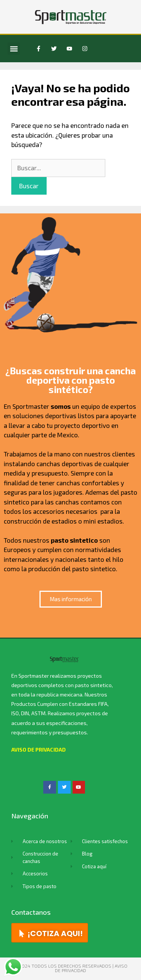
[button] (14, 49)
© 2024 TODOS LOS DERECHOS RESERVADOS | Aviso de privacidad (71, 968)
